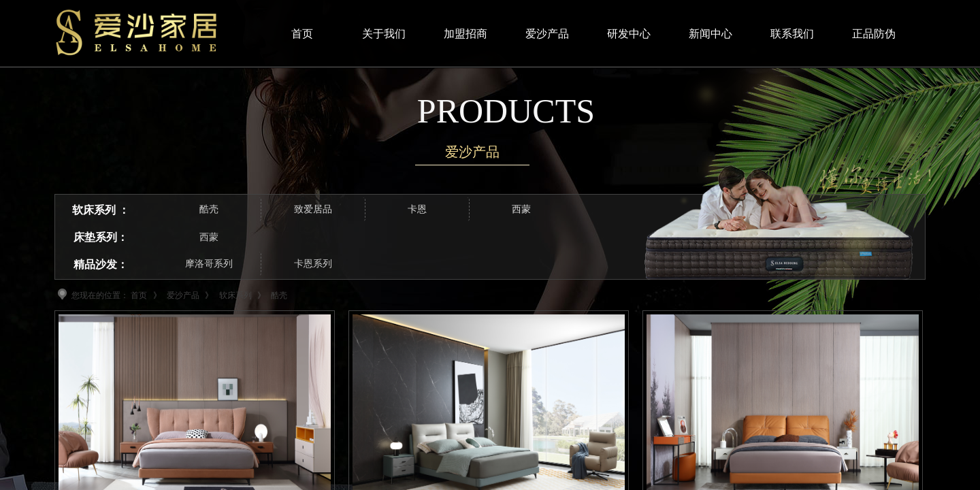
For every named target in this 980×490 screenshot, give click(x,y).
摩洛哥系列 (209, 264)
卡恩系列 (313, 264)
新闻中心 (710, 34)
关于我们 (384, 34)
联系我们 (792, 34)
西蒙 (209, 237)
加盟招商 (465, 34)
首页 (139, 295)
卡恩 (417, 209)
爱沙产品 (183, 295)
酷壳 (209, 209)
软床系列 (235, 295)
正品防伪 (874, 34)
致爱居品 (313, 209)
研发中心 (629, 34)
